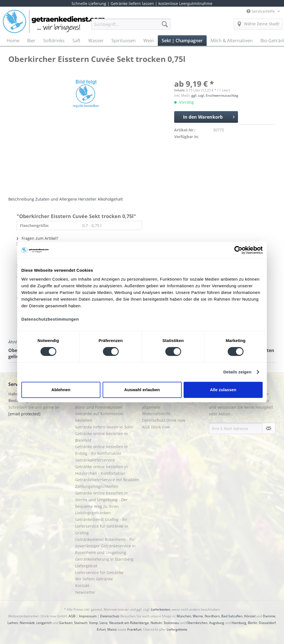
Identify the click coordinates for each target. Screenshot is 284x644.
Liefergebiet (86, 566)
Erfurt (101, 629)
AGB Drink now (156, 427)
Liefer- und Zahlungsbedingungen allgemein (174, 404)
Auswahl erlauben (142, 390)
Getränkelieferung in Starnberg (104, 559)
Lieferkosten (160, 609)
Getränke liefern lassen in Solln (104, 427)
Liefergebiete (177, 629)
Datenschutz (110, 616)
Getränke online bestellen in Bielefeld (102, 437)
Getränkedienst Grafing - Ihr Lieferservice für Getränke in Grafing (102, 526)
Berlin (253, 623)
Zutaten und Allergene (56, 199)
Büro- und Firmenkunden (99, 407)
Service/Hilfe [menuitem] (261, 11)
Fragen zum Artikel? (37, 238)
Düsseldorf (267, 623)
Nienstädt (27, 623)
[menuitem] (131, 27)
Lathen (13, 623)
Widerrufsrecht (156, 414)
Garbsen (66, 623)
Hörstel (250, 616)
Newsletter (85, 592)
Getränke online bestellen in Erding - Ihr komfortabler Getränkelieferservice (102, 453)
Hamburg (239, 623)
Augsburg (217, 623)
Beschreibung (21, 199)
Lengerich (44, 623)
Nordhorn (212, 616)
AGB (72, 616)
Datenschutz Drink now (164, 420)
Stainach (81, 623)
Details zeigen (237, 372)
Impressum (88, 616)
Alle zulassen (223, 390)
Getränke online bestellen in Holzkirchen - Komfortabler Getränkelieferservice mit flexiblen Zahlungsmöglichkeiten (107, 476)
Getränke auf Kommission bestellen (99, 417)
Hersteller (87, 199)
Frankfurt (134, 629)
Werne (198, 616)
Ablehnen (61, 390)
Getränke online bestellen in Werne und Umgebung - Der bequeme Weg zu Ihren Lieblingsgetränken (102, 503)
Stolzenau (171, 623)
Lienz (104, 623)
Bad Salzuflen (232, 616)
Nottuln (156, 623)
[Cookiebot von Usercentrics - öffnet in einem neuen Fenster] (238, 250)
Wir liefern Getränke (94, 579)
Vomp (93, 623)
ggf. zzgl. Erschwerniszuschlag (215, 95)
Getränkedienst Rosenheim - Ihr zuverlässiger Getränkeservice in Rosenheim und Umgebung (105, 546)
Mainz (112, 629)
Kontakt (82, 586)
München (184, 616)
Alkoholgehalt (110, 199)
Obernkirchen (197, 623)
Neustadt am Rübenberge (129, 623)
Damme (269, 616)
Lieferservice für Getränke (99, 572)
